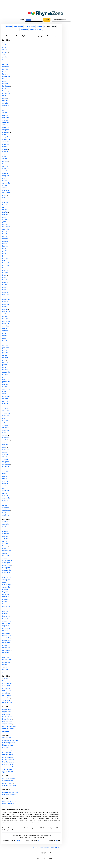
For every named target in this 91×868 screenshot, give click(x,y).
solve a (5, 433)
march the (6, 294)
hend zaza (6, 594)
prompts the (6, 377)
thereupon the (7, 703)
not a (4, 338)
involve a (5, 614)
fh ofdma (5, 212)
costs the (5, 161)
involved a (6, 604)
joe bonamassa (7, 717)
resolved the (6, 640)
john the (5, 258)
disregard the (7, 686)
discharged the (7, 560)
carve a (5, 108)
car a (4, 110)
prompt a (5, 379)
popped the (6, 372)
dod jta (5, 178)
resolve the (6, 648)
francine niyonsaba (9, 743)
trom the (5, 483)
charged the (6, 132)
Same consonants (36, 29)
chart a (5, 147)
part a (4, 360)
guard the (6, 229)
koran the (6, 619)
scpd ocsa (6, 411)
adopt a (5, 526)
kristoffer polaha (8, 762)
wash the (5, 500)
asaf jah (5, 539)
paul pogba (6, 623)
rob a (4, 391)
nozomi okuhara (8, 783)
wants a (5, 488)
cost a (4, 164)
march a (5, 292)
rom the (5, 403)
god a (4, 217)
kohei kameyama (8, 760)
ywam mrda (6, 672)
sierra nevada (7, 769)
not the (5, 340)
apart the (5, 536)
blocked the (6, 76)
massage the (7, 621)
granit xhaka (7, 691)
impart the (6, 602)
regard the (6, 633)
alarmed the (6, 531)
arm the (5, 57)
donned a (5, 181)
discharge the (7, 565)
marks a (5, 302)
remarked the (7, 635)
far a (4, 207)
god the (5, 219)
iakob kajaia (6, 747)
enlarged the (7, 577)
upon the (5, 669)
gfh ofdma (6, 214)
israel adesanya (7, 750)
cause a (5, 125)
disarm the (6, 556)
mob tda (5, 319)
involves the (6, 611)
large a (5, 268)
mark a (5, 307)
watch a (5, 512)
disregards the (7, 683)
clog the (5, 154)
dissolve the (6, 575)
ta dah (4, 474)
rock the (5, 401)
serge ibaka (6, 700)
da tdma (5, 173)
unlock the (6, 665)
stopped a (6, 462)
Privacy (46, 848)
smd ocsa (5, 425)
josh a (4, 261)
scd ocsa (5, 408)
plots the (5, 365)
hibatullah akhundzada (10, 792)
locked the (6, 280)
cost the (5, 166)
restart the (6, 652)
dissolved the (7, 570)
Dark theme (51, 858)
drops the (6, 198)
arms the (5, 52)
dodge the (6, 176)
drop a (4, 200)
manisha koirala (8, 781)
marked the (6, 299)
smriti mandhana (8, 729)
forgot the (6, 592)
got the (5, 224)
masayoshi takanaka (9, 795)
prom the (5, 384)
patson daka (6, 695)
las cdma (5, 273)
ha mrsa (5, 241)
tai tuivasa (6, 731)
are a (4, 47)
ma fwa (5, 316)
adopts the (6, 524)
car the (5, 113)
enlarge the (6, 580)
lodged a (5, 287)
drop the (5, 202)
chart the (5, 149)
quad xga (5, 387)
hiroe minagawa (8, 745)
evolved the (6, 587)
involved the (6, 606)
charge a (5, 134)
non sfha (5, 336)
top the (5, 479)
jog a (4, 253)
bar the (5, 74)
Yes (57, 841)
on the (4, 343)
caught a (5, 115)
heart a (5, 244)
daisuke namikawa (8, 778)
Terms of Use (54, 848)
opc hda (5, 345)
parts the (5, 357)
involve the (6, 616)
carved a (5, 103)
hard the (5, 234)
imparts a (5, 597)
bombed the (6, 86)
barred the (6, 67)
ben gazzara (6, 681)
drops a (5, 195)
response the (7, 650)
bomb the (6, 89)
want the (5, 496)
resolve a (5, 645)
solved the (6, 428)
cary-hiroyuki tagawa (9, 801)
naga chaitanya (7, 724)
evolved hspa (7, 585)
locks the (5, 282)
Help (34, 848)
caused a (5, 120)
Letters (18, 841)
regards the (6, 628)
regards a (6, 626)
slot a (4, 423)
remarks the (6, 638)
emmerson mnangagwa (10, 740)
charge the (6, 137)
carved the (6, 105)
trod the (5, 481)
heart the (5, 246)
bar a (4, 71)
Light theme (41, 858)
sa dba (4, 406)
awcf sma (5, 64)
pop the (5, 374)
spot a (4, 442)
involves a (6, 609)
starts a (5, 447)
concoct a (5, 553)
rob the (5, 394)
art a (4, 59)
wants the (6, 491)
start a (4, 452)
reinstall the (6, 698)
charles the (6, 139)
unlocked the (7, 660)
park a (4, 350)
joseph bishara (7, 719)
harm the (5, 239)
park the (5, 353)
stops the (5, 466)
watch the (6, 515)
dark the (5, 171)
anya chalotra (7, 738)
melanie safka (7, 721)
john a (4, 256)
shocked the (6, 413)
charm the (6, 142)
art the (5, 62)
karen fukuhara (8, 757)
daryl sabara (6, 712)
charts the (6, 144)
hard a (4, 231)
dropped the (6, 193)
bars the (5, 69)
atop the (5, 543)
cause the (6, 127)
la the (4, 277)
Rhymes (9, 26)
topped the (6, 476)
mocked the (6, 321)
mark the (5, 309)
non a (4, 333)
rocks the (5, 399)
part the (5, 362)
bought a (5, 91)
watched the (6, 510)
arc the (5, 45)
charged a (6, 130)
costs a (5, 159)
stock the (5, 459)
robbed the (6, 389)
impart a (5, 599)
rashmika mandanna (9, 767)
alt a (4, 42)
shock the (6, 416)
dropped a (6, 190)
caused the (6, 122)
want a (5, 493)
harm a (5, 236)
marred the (6, 311)
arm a (4, 55)
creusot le (6, 168)
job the (5, 251)
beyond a (5, 546)
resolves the (6, 643)
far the (5, 210)
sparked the (6, 440)
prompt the (6, 382)
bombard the (7, 551)
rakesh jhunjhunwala (9, 726)
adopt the (6, 529)
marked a (5, 297)
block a (5, 81)
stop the (5, 471)
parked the (6, 348)
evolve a (5, 589)
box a (4, 96)
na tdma (5, 331)
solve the (5, 435)
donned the (6, 183)
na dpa (5, 328)
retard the (6, 657)
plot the (5, 370)
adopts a (5, 522)
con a (4, 156)
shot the (5, 420)
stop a (4, 469)
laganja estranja (8, 764)
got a (4, 222)
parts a (5, 355)
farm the (5, 205)
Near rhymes (18, 26)
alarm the (6, 534)
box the (5, 98)
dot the (5, 188)
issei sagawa (6, 752)
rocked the (6, 396)
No (38, 841)
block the (5, 84)
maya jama (6, 693)
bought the (6, 93)
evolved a (5, 582)
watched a (6, 508)
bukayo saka (7, 709)
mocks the (6, 324)
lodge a (5, 290)
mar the (5, 314)
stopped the (6, 464)
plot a (4, 367)
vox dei (5, 486)
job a (4, 248)
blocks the (6, 79)
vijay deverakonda (8, 772)
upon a (5, 667)
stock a (5, 457)
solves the (6, 430)
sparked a (6, 437)
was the (5, 505)
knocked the (6, 263)
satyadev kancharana (9, 786)
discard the (6, 558)
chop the (5, 152)
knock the (6, 265)
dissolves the (7, 572)
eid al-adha (6, 688)
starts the (6, 450)
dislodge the (6, 568)
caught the (6, 118)
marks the (6, 304)
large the (5, 270)
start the (5, 454)
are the (5, 50)
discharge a (6, 563)
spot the (5, 445)
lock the (5, 285)
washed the (6, 498)
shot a (4, 418)
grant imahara (7, 714)
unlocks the (6, 662)
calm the (5, 101)
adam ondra (6, 678)
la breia (5, 275)
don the (5, 185)
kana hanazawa (8, 755)
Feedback (39, 848)
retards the (6, 655)
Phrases (40, 26)
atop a (4, 541)
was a (4, 503)
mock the (5, 326)
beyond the (6, 548)
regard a (5, 631)
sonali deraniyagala (9, 804)
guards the (6, 227)
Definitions (24, 29)
